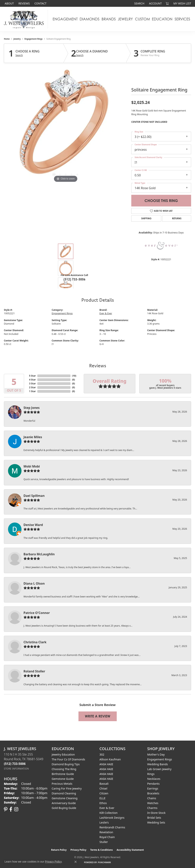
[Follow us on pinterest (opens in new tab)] (6, 809)
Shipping (146, 218)
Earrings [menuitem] (153, 788)
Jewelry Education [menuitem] (63, 754)
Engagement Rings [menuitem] (160, 759)
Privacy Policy (78, 850)
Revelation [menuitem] (106, 832)
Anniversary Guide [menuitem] (64, 803)
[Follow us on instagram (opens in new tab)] (16, 809)
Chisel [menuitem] (103, 788)
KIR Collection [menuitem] (108, 813)
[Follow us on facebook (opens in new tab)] (11, 809)
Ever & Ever (106, 313)
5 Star (32, 376)
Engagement (65, 19)
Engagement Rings (34, 39)
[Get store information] (16, 769)
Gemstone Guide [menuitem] (63, 779)
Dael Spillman (34, 496)
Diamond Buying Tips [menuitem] (66, 764)
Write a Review (98, 716)
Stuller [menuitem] (104, 842)
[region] (66, 125)
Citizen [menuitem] (104, 793)
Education (162, 19)
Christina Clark (35, 642)
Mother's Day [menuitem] (156, 754)
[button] (139, 3)
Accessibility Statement (130, 850)
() (74, 376)
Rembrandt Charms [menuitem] (112, 827)
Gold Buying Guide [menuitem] (64, 808)
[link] (9, 3)
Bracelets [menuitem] (153, 793)
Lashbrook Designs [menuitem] (112, 818)
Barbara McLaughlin (39, 554)
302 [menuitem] (102, 754)
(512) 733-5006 (74, 279)
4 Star (32, 380)
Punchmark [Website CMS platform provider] (105, 862)
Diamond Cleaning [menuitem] (64, 793)
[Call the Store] (15, 764)
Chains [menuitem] (152, 798)
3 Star (32, 384)
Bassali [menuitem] (104, 784)
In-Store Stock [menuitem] (156, 813)
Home (7, 39)
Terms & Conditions (102, 850)
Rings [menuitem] (151, 774)
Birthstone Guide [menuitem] (63, 774)
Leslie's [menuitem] (104, 822)
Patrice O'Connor (37, 613)
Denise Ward (33, 525)
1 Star (32, 391)
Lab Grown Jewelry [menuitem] (159, 769)
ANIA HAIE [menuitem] (106, 764)
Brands (109, 19)
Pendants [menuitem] (153, 784)
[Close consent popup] (76, 862)
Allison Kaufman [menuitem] (110, 759)
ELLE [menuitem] (102, 798)
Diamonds (90, 19)
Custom (142, 19)
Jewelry (125, 19)
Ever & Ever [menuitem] (107, 808)
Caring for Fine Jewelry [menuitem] (67, 788)
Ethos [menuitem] (103, 803)
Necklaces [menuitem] (154, 779)
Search (19, 55)
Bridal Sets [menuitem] (154, 818)
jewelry (17, 39)
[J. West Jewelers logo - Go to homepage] (25, 19)
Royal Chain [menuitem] (107, 837)
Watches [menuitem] (153, 803)
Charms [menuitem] (152, 808)
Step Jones (32, 408)
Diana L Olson (34, 583)
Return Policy (59, 850)
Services (182, 19)
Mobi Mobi (32, 466)
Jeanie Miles (33, 437)
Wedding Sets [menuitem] (156, 822)
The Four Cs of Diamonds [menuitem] (68, 759)
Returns (177, 218)
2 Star (32, 387)
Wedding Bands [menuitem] (158, 764)
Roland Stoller (34, 671)
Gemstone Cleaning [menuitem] (65, 798)
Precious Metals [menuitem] (62, 784)
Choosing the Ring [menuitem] (64, 769)
